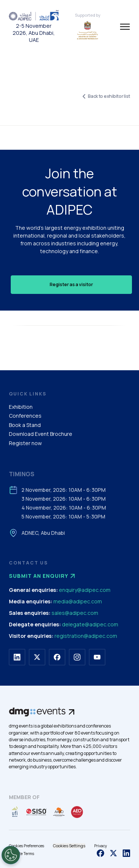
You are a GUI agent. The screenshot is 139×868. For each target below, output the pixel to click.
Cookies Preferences (27, 846)
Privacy (101, 846)
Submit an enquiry (43, 576)
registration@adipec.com (86, 636)
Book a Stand (25, 425)
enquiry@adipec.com (85, 590)
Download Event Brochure (41, 434)
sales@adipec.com (75, 613)
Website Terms (21, 854)
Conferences (25, 416)
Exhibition (21, 407)
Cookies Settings (69, 846)
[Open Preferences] (11, 855)
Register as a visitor (71, 284)
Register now (25, 443)
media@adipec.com (78, 601)
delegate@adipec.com (90, 624)
